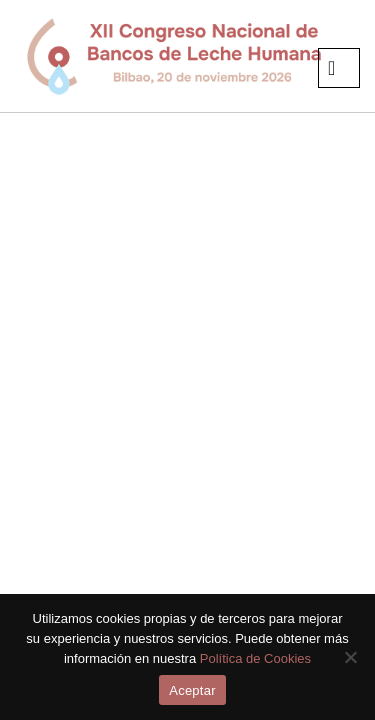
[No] (350, 657)
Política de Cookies (255, 658)
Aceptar (192, 690)
